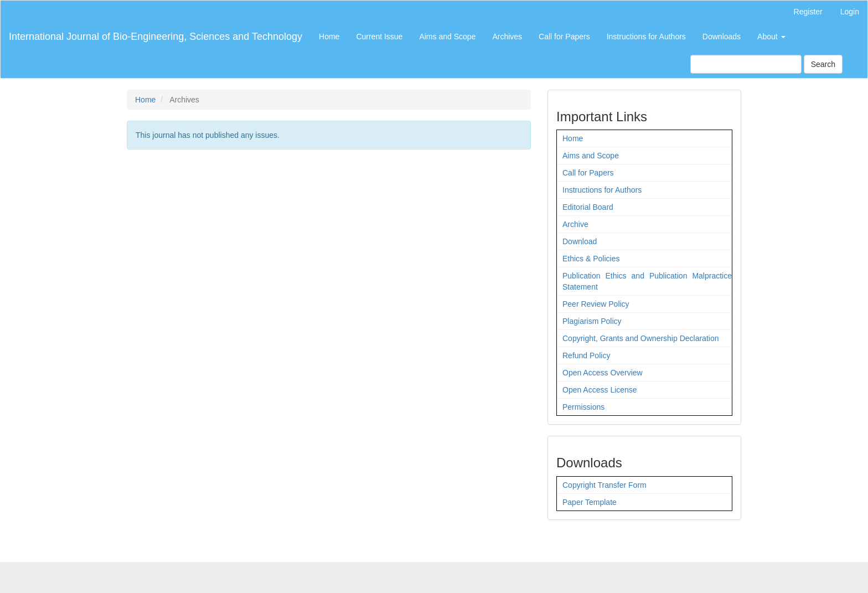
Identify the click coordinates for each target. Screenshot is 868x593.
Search (823, 64)
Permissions (583, 407)
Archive (575, 224)
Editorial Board (588, 207)
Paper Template (590, 502)
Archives (507, 37)
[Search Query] (746, 64)
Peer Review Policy (596, 304)
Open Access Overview (603, 373)
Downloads (722, 37)
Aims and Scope (447, 37)
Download (580, 241)
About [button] (771, 37)
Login (850, 12)
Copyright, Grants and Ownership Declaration (640, 338)
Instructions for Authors (646, 37)
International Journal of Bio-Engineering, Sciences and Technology (156, 37)
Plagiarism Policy (592, 321)
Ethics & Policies (591, 259)
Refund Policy (586, 355)
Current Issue (379, 37)
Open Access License (600, 390)
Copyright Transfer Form (604, 485)
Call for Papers (564, 37)
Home (329, 37)
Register (808, 12)
